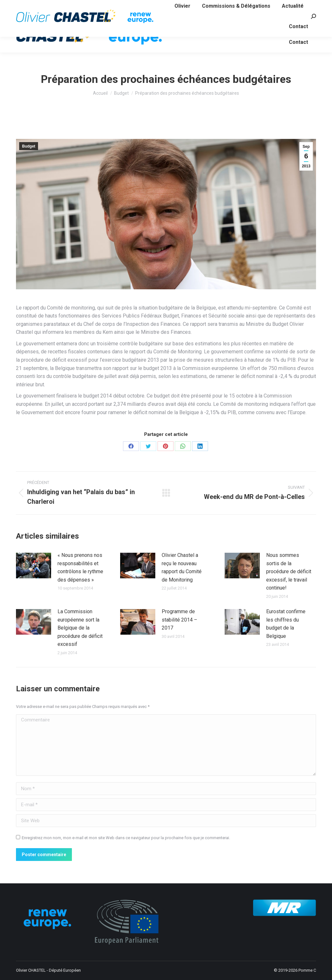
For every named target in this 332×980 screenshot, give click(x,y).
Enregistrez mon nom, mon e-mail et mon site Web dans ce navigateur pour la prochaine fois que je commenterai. (126, 838)
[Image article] (34, 566)
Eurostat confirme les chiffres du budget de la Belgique (286, 624)
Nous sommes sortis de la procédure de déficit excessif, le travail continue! (289, 571)
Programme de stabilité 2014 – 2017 (179, 620)
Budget (29, 146)
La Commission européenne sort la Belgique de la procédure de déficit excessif (80, 628)
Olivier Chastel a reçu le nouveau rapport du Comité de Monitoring (182, 567)
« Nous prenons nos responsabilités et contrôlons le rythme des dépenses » (80, 567)
